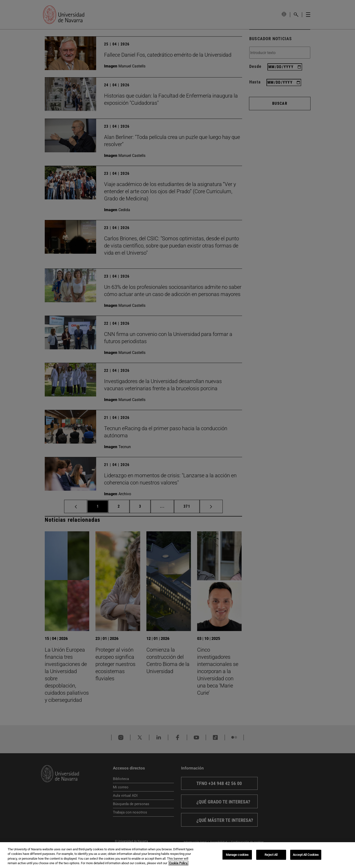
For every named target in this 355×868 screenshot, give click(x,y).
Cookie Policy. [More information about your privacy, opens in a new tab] (178, 863)
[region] (177, 855)
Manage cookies (237, 855)
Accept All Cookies (306, 855)
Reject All (271, 855)
